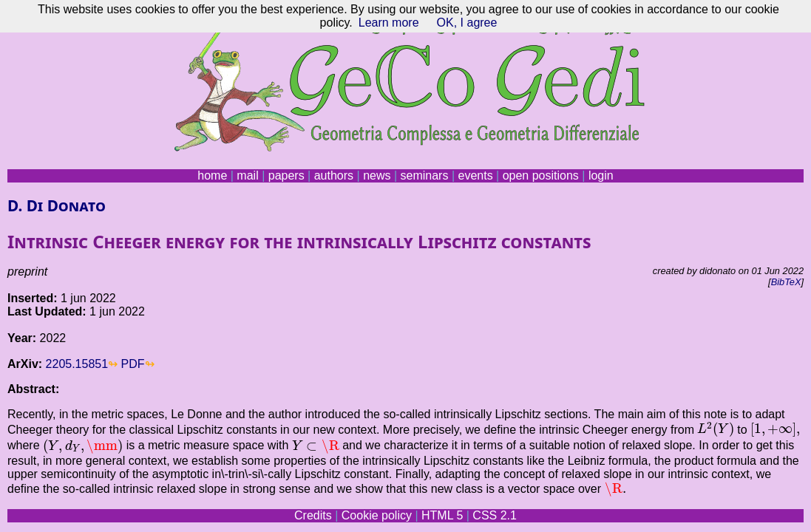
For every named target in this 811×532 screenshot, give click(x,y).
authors (334, 175)
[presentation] (715, 430)
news (377, 175)
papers (286, 175)
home (212, 175)
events (475, 175)
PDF (133, 364)
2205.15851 (77, 364)
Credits (313, 515)
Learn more (389, 23)
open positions (541, 175)
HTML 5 (442, 515)
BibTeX (786, 282)
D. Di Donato (57, 205)
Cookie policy (377, 515)
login (601, 175)
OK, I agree (467, 23)
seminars (425, 175)
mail (247, 175)
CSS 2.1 (495, 515)
